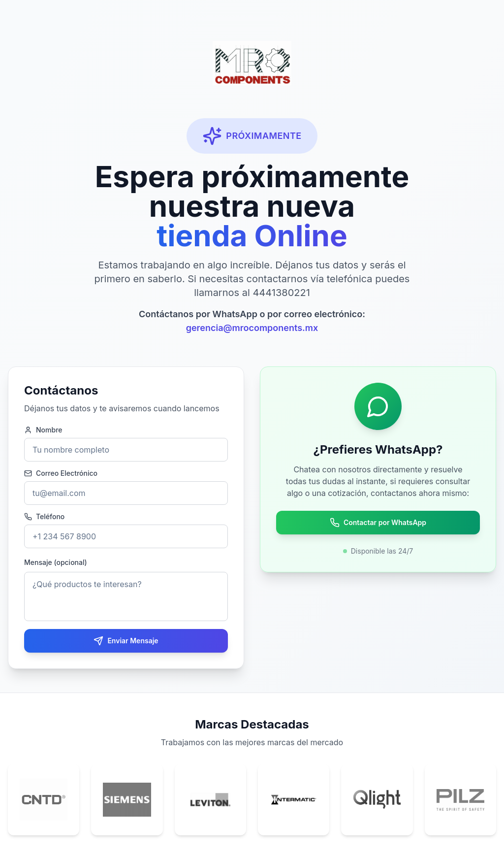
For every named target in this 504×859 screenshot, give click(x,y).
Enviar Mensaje (126, 641)
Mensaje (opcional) (56, 562)
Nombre (43, 430)
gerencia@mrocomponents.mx (252, 328)
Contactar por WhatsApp (378, 523)
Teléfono (44, 517)
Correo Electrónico (61, 473)
